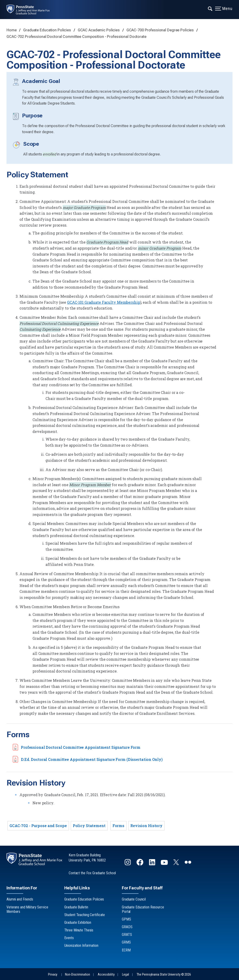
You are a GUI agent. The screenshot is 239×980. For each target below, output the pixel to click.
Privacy (53, 975)
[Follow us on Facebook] (140, 864)
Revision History (146, 826)
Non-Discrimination (78, 975)
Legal (125, 975)
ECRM (126, 950)
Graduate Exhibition (78, 922)
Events (69, 938)
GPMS (126, 919)
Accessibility (106, 975)
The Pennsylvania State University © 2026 (164, 975)
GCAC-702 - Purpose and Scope (38, 826)
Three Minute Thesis (79, 930)
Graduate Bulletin (76, 907)
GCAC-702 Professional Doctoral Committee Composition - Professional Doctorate (76, 37)
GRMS (126, 942)
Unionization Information (81, 945)
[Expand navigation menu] (210, 8)
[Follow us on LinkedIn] (153, 864)
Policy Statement (89, 826)
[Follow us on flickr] (188, 864)
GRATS (127, 935)
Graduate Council (134, 899)
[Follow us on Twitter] (177, 863)
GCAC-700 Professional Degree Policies (161, 30)
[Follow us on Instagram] (128, 864)
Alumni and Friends (20, 899)
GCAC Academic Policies (99, 30)
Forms (118, 826)
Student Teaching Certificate (85, 915)
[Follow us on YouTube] (165, 864)
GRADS (127, 927)
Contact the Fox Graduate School (92, 873)
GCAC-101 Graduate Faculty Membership (104, 302)
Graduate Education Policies (48, 30)
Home (12, 30)
